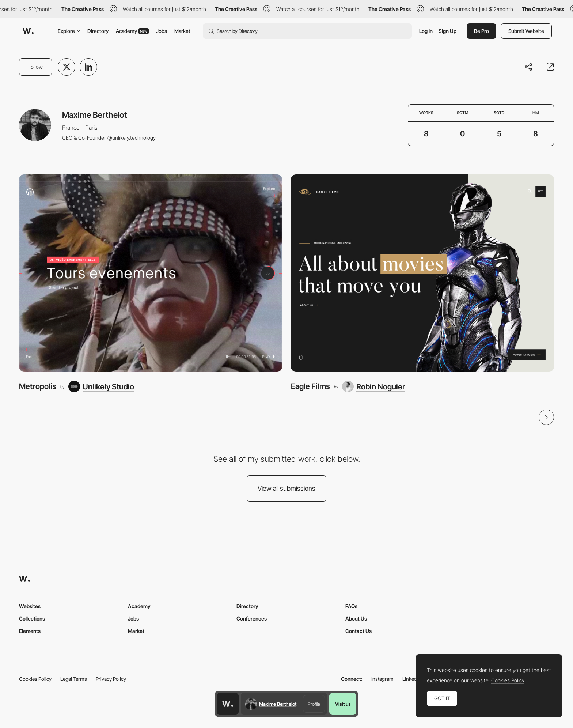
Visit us (343, 704)
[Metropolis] (151, 273)
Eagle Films (310, 386)
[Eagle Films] (422, 273)
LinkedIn (412, 679)
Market (182, 31)
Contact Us (358, 631)
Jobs (162, 31)
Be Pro (481, 31)
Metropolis (38, 386)
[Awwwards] (28, 31)
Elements (30, 631)
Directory (98, 31)
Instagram (382, 679)
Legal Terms (74, 679)
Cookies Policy (35, 679)
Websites (30, 606)
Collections (32, 618)
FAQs (351, 606)
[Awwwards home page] (228, 704)
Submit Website (526, 31)
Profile (314, 704)
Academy (132, 31)
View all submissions (286, 488)
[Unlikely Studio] (101, 386)
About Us (356, 618)
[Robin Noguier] (374, 386)
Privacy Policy (111, 679)
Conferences (252, 618)
